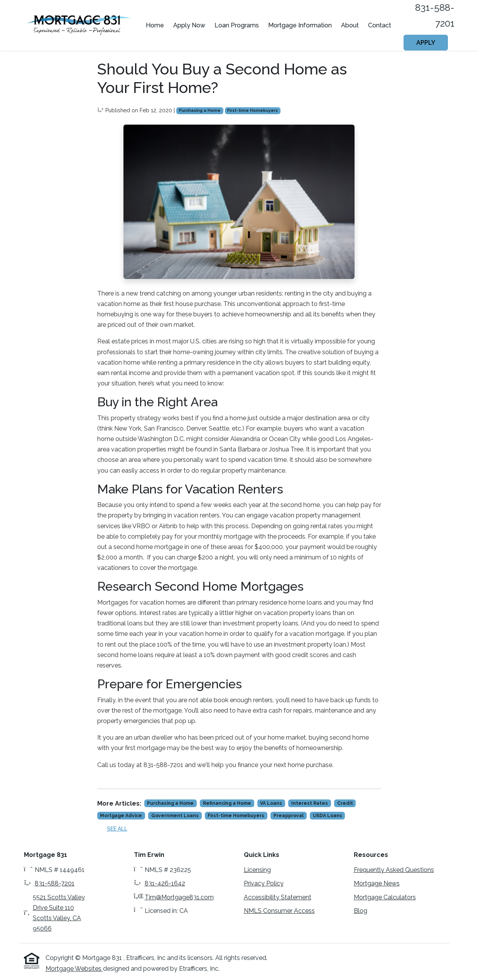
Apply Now (189, 25)
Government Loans (175, 816)
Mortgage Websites (74, 969)
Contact (380, 25)
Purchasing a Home (200, 110)
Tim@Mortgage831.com (179, 897)
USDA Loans (328, 816)
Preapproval (289, 816)
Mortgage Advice (121, 816)
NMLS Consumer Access (279, 911)
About (350, 25)
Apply (426, 43)
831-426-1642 (165, 883)
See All (117, 829)
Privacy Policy (264, 883)
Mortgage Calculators (385, 897)
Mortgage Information (300, 25)
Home (155, 25)
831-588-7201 (55, 883)
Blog (361, 911)
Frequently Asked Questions (394, 870)
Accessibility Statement (278, 897)
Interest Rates (310, 803)
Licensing (257, 870)
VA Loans (271, 803)
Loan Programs (237, 25)
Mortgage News (377, 883)
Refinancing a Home (227, 803)
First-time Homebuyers (253, 110)
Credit (345, 803)
